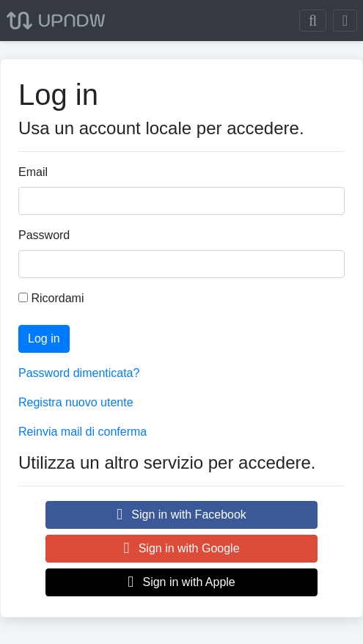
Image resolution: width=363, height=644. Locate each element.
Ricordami (51, 298)
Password (44, 235)
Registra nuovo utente (76, 402)
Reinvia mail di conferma (82, 432)
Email (33, 172)
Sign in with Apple (181, 582)
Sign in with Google (181, 548)
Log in (44, 339)
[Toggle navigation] (345, 21)
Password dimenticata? (79, 373)
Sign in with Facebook (181, 515)
